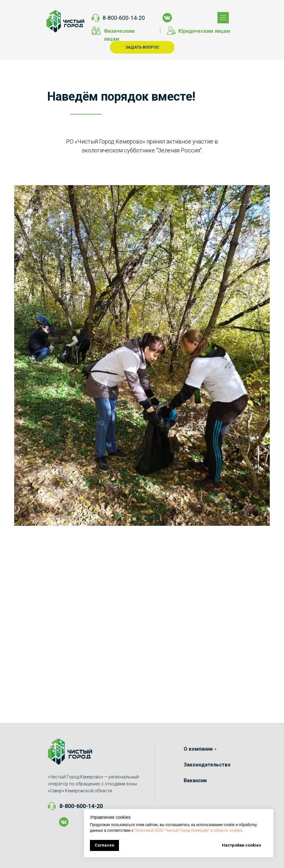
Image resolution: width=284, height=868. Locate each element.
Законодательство (207, 765)
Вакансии (195, 780)
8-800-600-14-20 (124, 18)
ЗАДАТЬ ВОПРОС (142, 47)
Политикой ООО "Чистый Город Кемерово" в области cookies (188, 830)
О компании (198, 749)
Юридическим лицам (204, 31)
